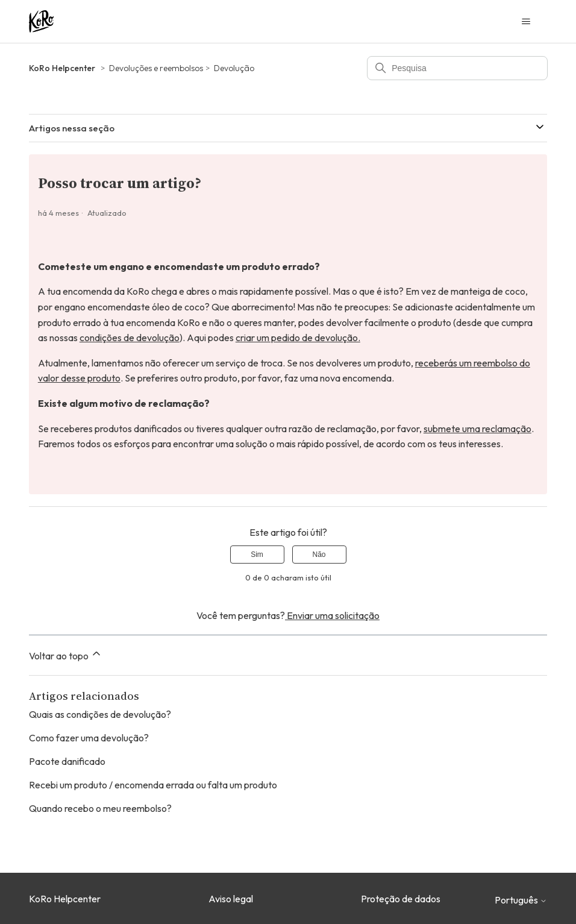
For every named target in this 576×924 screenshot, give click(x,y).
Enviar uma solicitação (332, 615)
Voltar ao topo (66, 655)
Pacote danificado (67, 761)
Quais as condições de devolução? (100, 714)
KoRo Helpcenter (62, 68)
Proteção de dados (401, 899)
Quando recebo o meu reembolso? (100, 808)
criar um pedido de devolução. (298, 338)
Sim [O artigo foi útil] (257, 555)
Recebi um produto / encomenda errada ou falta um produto (153, 785)
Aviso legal (231, 899)
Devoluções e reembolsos (156, 68)
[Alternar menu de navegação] (526, 22)
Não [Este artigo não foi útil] (319, 555)
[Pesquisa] (457, 68)
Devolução (234, 68)
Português (521, 900)
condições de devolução (130, 338)
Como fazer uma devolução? (89, 738)
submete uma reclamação (477, 429)
